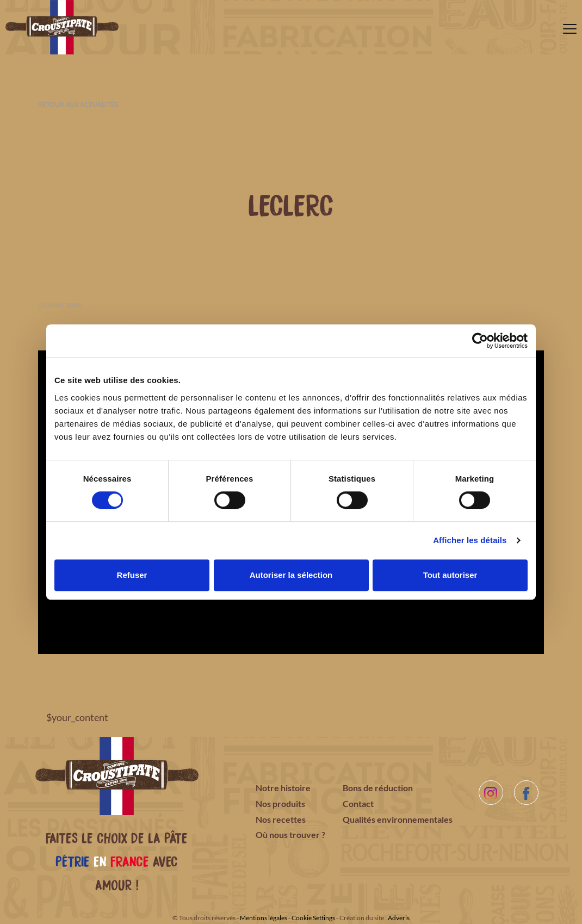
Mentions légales (264, 918)
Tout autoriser (450, 575)
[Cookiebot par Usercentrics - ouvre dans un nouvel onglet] (480, 341)
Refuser (132, 575)
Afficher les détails (470, 540)
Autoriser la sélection (291, 575)
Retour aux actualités (78, 104)
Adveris (399, 918)
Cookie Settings (313, 918)
